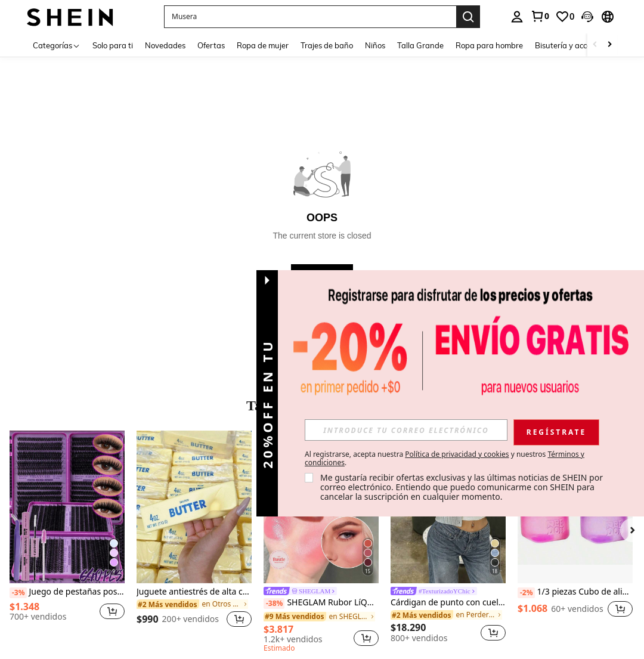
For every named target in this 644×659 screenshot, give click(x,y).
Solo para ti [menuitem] (113, 45)
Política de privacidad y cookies (457, 454)
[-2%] (526, 593)
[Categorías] (57, 45)
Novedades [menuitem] (165, 45)
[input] (406, 430)
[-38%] (274, 604)
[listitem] (67, 536)
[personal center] (517, 17)
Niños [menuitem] (375, 45)
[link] (540, 16)
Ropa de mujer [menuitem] (263, 45)
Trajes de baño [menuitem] (327, 45)
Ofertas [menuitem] (211, 45)
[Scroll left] (595, 45)
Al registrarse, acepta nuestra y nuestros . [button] (445, 459)
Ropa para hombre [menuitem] (489, 45)
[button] (310, 17)
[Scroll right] (609, 45)
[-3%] (18, 593)
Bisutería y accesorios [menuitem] (573, 45)
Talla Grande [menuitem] (420, 45)
